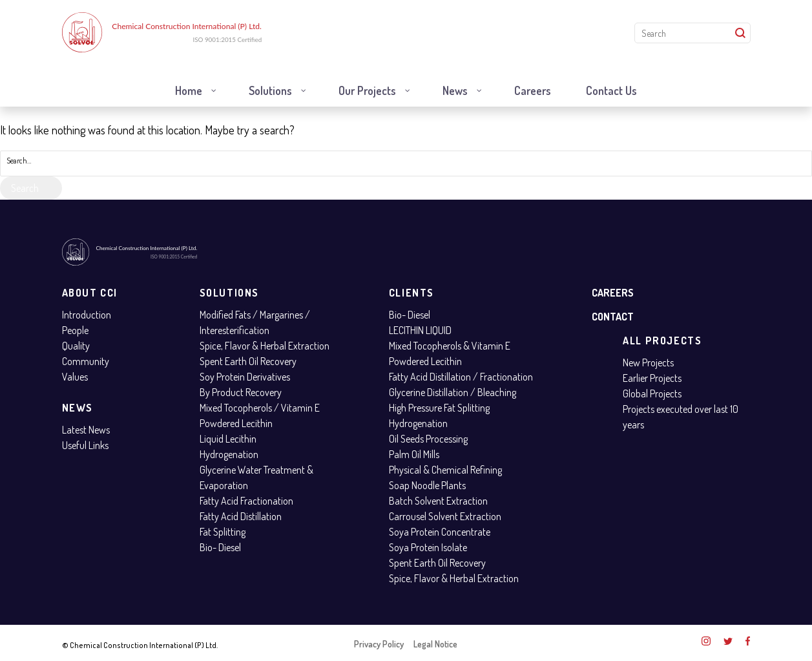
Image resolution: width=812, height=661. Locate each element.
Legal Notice (435, 644)
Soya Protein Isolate (428, 547)
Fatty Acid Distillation (241, 516)
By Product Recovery (241, 392)
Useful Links (85, 445)
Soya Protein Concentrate (440, 532)
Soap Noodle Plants (427, 485)
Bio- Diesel (220, 547)
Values (75, 377)
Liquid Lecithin (228, 439)
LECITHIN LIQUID (420, 330)
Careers (613, 293)
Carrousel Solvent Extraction (445, 516)
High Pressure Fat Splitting (439, 408)
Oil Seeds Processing (428, 439)
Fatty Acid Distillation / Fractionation (461, 377)
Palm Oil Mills (414, 454)
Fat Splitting (223, 532)
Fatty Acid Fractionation (246, 501)
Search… (19, 161)
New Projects (648, 362)
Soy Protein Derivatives (245, 377)
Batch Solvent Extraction (438, 501)
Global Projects (652, 393)
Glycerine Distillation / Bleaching (453, 392)
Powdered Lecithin (236, 423)
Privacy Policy (379, 644)
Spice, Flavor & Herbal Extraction (265, 346)
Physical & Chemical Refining (445, 470)
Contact (613, 317)
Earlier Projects (652, 378)
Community (86, 361)
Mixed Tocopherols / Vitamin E (260, 408)
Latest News (86, 430)
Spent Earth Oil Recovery (248, 361)
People (75, 330)
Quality (76, 346)
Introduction (87, 315)
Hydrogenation (229, 454)
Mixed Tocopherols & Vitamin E (450, 346)
